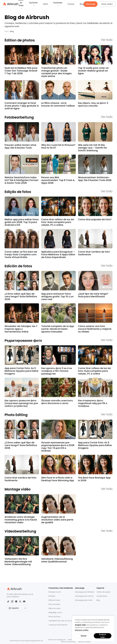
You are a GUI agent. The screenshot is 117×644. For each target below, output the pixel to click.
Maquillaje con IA (55, 612)
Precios (71, 4)
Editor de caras (55, 608)
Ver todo (107, 40)
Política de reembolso (68, 642)
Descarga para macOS (84, 596)
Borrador (52, 596)
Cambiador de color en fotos (60, 621)
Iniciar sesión (107, 4)
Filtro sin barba (54, 604)
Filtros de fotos (54, 617)
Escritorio (33, 4)
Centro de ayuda (103, 592)
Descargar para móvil (84, 600)
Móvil (45, 4)
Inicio (7, 31)
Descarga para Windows (85, 592)
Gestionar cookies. (82, 630)
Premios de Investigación (57, 640)
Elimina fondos (54, 600)
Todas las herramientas (58, 625)
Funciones (58, 4)
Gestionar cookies (84, 642)
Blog (82, 4)
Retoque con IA (55, 592)
